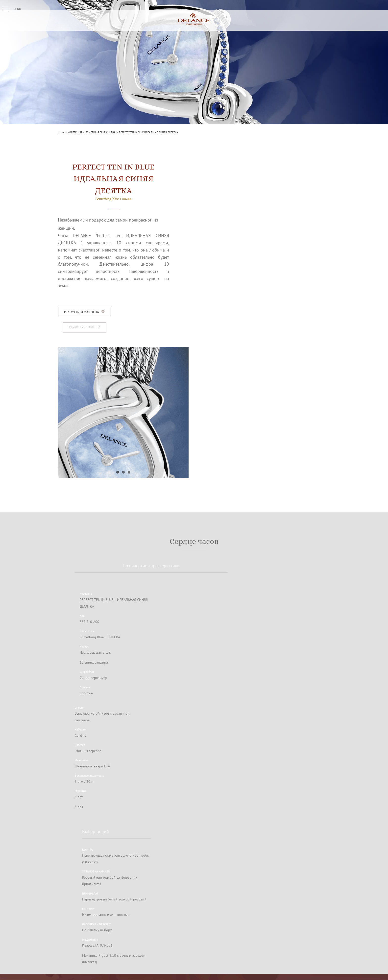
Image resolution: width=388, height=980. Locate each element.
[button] (6, 8)
